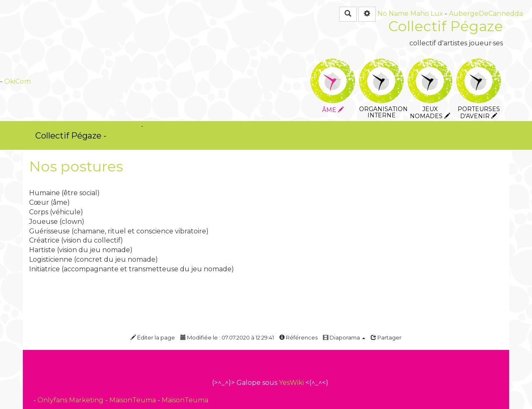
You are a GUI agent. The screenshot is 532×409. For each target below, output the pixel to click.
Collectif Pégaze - (71, 136)
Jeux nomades (430, 64)
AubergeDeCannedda (486, 14)
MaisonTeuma (133, 400)
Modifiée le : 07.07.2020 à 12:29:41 (227, 337)
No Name (393, 14)
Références (298, 337)
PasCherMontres (140, 135)
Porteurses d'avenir (479, 64)
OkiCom (17, 81)
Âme (333, 64)
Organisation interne (381, 64)
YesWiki (291, 383)
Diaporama (344, 337)
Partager (386, 337)
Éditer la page (153, 337)
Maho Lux (427, 14)
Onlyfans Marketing (71, 400)
